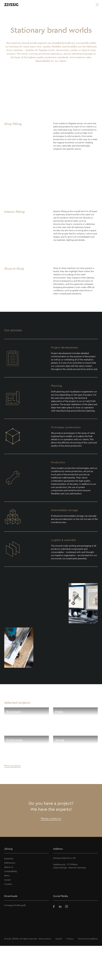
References (10, 863)
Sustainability (11, 871)
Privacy (70, 939)
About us (9, 867)
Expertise (9, 859)
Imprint (59, 939)
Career (8, 880)
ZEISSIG (15, 939)
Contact (8, 884)
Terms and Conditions (88, 939)
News (7, 876)
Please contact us (51, 818)
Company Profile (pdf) (15, 905)
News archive (45, 939)
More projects (12, 766)
